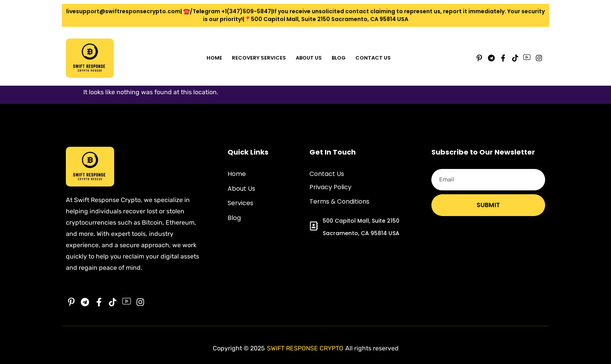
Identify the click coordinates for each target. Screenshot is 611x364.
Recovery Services (259, 58)
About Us (309, 58)
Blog (339, 58)
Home (214, 58)
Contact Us (373, 58)
